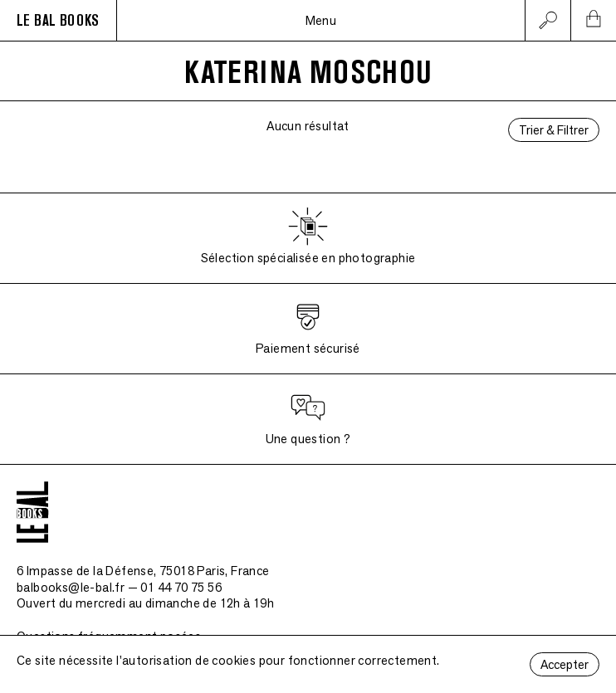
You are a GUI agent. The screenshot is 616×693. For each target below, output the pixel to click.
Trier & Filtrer (554, 130)
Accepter (565, 664)
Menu (321, 20)
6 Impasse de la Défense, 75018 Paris (143, 571)
